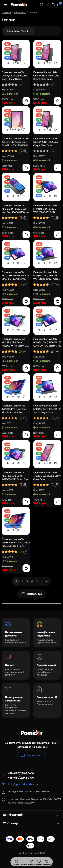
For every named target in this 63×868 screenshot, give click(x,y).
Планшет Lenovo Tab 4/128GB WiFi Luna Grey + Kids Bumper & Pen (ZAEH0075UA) (16, 543)
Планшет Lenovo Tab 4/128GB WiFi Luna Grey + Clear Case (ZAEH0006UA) (47, 476)
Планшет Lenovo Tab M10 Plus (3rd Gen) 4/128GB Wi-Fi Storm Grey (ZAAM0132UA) (16, 342)
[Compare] (18, 63)
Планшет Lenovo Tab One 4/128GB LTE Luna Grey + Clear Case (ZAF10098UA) (46, 142)
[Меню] (5, 5)
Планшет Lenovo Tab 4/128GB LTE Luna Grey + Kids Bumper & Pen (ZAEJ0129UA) (15, 409)
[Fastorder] (13, 63)
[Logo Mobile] (19, 5)
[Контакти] (47, 5)
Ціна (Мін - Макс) (19, 31)
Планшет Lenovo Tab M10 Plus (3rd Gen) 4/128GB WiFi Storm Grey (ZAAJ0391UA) (15, 476)
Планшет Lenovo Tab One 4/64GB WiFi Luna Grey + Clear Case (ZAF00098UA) (14, 76)
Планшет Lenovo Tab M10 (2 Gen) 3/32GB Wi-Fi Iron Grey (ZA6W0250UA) (15, 209)
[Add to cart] (26, 101)
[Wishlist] (24, 63)
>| (47, 581)
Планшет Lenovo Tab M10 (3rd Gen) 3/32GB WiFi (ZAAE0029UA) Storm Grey (45, 209)
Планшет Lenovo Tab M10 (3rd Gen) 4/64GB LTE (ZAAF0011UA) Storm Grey (47, 342)
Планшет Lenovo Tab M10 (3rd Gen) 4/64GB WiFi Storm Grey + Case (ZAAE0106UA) (46, 276)
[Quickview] (8, 63)
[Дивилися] (24, 862)
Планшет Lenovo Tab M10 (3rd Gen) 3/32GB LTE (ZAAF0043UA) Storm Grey (15, 276)
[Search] (42, 5)
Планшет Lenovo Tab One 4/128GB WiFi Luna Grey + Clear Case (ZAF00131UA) (46, 76)
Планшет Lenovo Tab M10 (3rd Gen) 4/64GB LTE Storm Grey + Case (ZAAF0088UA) (47, 409)
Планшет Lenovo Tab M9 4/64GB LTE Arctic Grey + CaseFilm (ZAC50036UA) (15, 142)
